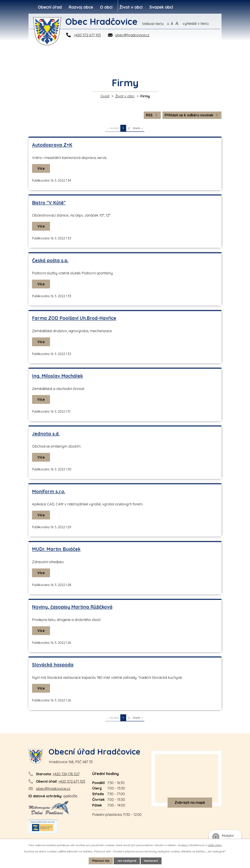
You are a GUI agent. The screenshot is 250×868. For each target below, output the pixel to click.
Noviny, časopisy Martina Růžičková (72, 607)
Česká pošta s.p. (50, 260)
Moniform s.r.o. (49, 491)
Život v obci (131, 7)
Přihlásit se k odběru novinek (192, 115)
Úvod (105, 96)
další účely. (215, 845)
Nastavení (151, 861)
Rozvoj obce (81, 7)
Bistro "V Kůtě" (49, 203)
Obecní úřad (50, 7)
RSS (152, 115)
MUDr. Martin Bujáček (56, 549)
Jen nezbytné (127, 861)
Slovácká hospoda (53, 665)
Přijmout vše (101, 861)
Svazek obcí (161, 7)
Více (41, 168)
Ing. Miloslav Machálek (57, 376)
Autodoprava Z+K (52, 145)
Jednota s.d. (46, 434)
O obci (106, 7)
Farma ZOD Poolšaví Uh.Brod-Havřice (74, 318)
